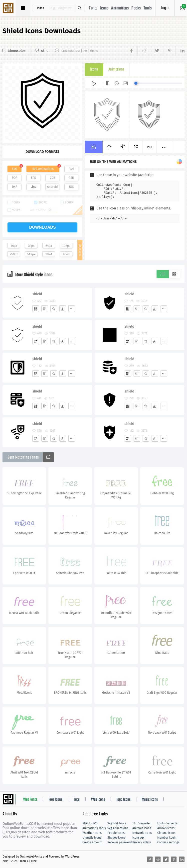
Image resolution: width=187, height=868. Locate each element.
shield (37, 294)
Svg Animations (118, 828)
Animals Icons (142, 828)
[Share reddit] (144, 51)
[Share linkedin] (180, 51)
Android (53, 187)
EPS (33, 178)
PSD (71, 178)
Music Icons (150, 800)
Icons (104, 8)
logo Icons (124, 800)
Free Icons (56, 800)
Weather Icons (92, 833)
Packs (136, 8)
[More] (72, 309)
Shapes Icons (116, 838)
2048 (66, 254)
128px (66, 246)
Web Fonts (30, 800)
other (45, 51)
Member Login (167, 838)
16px (14, 246)
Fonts (93, 8)
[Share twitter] (156, 51)
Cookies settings (168, 842)
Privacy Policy (142, 842)
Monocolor (17, 51)
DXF (14, 187)
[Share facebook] (133, 51)
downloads (43, 227)
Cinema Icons (166, 833)
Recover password (120, 842)
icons (41, 8)
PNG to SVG (90, 823)
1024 (49, 254)
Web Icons (98, 800)
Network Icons (142, 833)
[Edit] (45, 309)
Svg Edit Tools (117, 823)
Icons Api (138, 838)
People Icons (116, 833)
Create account (93, 842)
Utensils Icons (92, 838)
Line (34, 187)
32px (31, 246)
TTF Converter (142, 823)
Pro (150, 147)
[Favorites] (54, 309)
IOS (71, 187)
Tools (148, 8)
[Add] (36, 309)
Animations (120, 8)
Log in (165, 8)
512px (31, 254)
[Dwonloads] (63, 309)
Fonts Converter (168, 823)
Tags (77, 800)
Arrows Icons (166, 828)
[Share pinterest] (169, 51)
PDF (15, 178)
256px (14, 254)
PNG (72, 169)
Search (79, 8)
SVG (14, 169)
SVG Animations (43, 169)
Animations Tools (94, 828)
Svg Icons (9, 8)
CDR (52, 178)
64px (49, 246)
